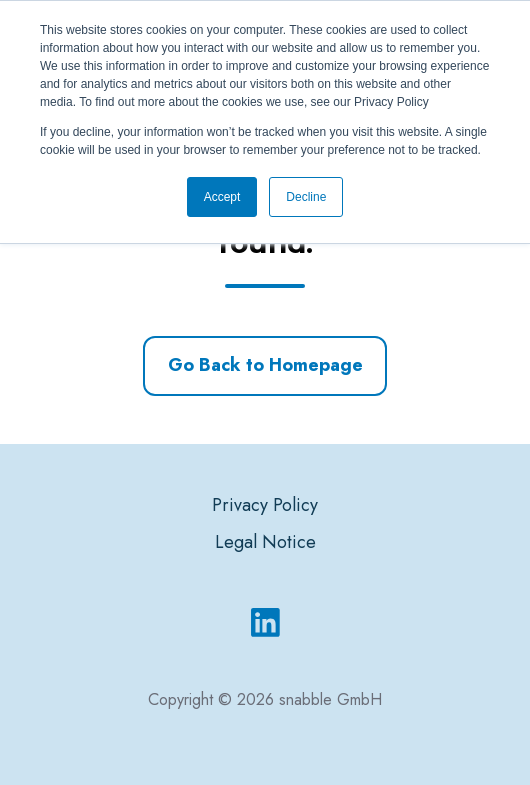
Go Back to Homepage (265, 365)
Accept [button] (222, 197)
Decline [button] (306, 197)
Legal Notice (265, 542)
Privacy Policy (265, 505)
